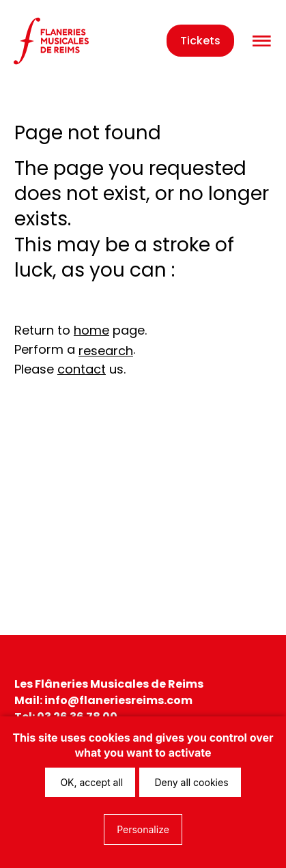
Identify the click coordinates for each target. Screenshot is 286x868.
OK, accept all (90, 782)
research (106, 351)
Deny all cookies (190, 782)
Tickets (200, 41)
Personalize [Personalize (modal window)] (143, 829)
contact (82, 369)
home (91, 330)
